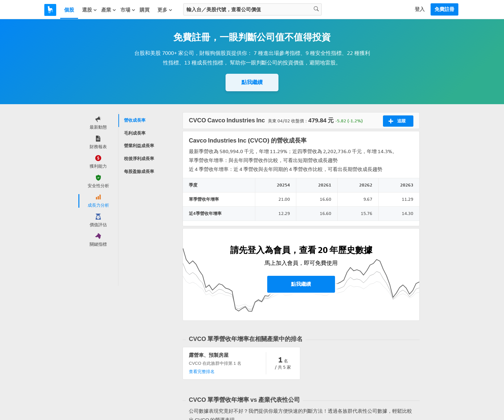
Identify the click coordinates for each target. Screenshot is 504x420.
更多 (165, 10)
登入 (420, 9)
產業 (109, 10)
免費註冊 (444, 9)
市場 (128, 10)
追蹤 (397, 121)
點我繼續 (252, 82)
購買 (145, 10)
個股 (69, 10)
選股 (90, 10)
